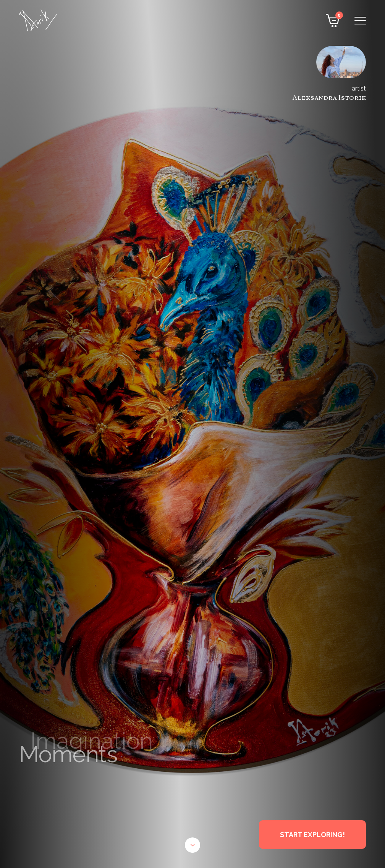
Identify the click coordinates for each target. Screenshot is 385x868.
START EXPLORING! (312, 835)
